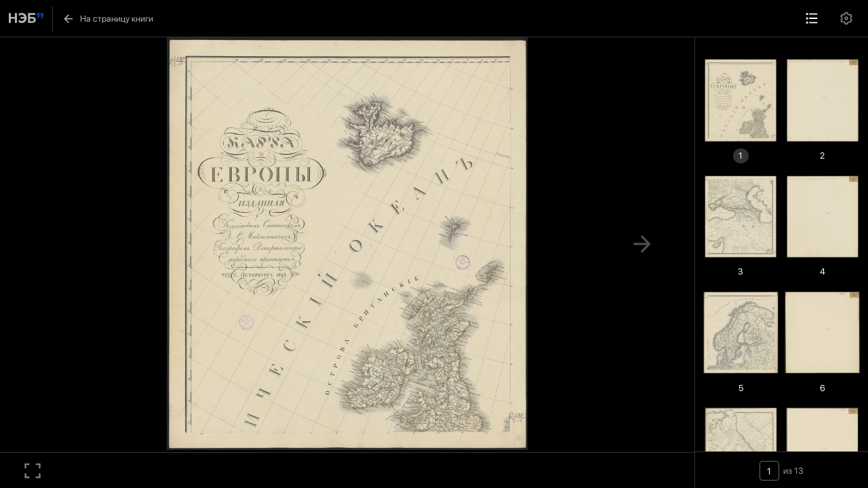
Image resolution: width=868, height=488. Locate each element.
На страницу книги (107, 19)
